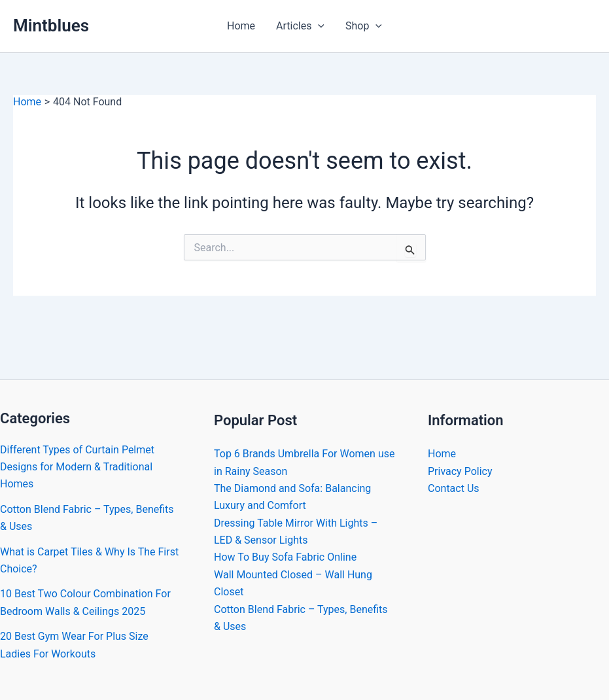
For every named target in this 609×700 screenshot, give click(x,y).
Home (241, 26)
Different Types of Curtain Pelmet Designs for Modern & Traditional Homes (77, 467)
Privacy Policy (460, 471)
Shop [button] (364, 26)
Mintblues (51, 26)
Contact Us (454, 488)
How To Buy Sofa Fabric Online (285, 557)
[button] (318, 26)
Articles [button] (300, 26)
